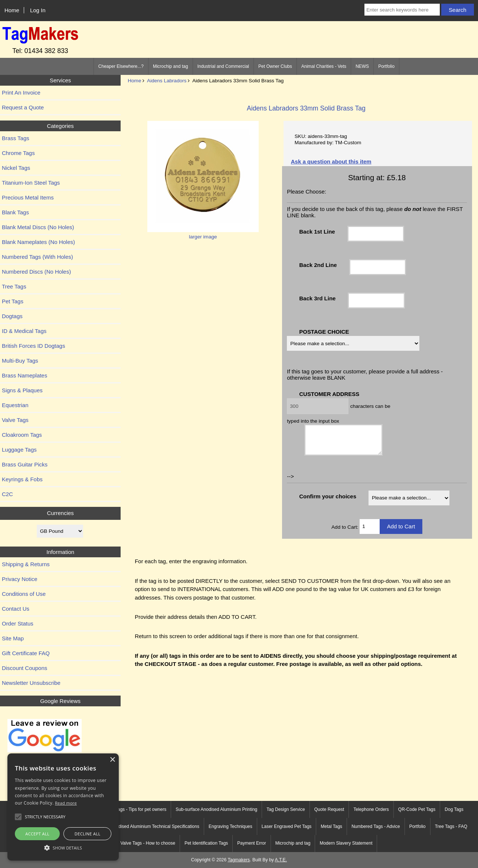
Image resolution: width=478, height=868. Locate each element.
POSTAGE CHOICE (324, 332)
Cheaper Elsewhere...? (121, 66)
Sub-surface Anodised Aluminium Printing (216, 809)
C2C (7, 494)
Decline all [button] (88, 834)
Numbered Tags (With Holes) (37, 257)
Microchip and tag (171, 66)
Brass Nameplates (24, 375)
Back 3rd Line (317, 298)
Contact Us (16, 609)
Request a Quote (23, 107)
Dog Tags (454, 809)
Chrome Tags (18, 153)
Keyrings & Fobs (22, 479)
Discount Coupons (24, 668)
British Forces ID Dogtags (33, 346)
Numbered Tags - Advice (376, 826)
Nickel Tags (16, 168)
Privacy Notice (20, 579)
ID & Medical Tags (24, 331)
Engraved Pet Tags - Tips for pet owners (127, 809)
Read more (66, 803)
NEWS (362, 66)
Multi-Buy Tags (20, 361)
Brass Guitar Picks (25, 464)
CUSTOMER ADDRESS (329, 394)
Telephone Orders (371, 809)
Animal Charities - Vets (324, 66)
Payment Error (251, 843)
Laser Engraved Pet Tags (287, 826)
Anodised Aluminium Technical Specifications (155, 826)
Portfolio (386, 66)
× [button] (112, 760)
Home (12, 10)
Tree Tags (14, 286)
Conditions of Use (24, 594)
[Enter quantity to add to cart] (369, 532)
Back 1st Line (317, 232)
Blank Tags (15, 212)
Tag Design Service (286, 809)
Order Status (18, 623)
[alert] (63, 807)
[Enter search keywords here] (402, 10)
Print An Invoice (21, 93)
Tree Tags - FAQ (451, 826)
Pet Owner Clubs (275, 66)
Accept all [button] (37, 834)
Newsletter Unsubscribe (31, 683)
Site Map (13, 638)
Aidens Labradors (167, 81)
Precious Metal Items (28, 197)
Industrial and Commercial (223, 66)
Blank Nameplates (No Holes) (38, 242)
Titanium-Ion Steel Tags (31, 183)
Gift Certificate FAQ (26, 653)
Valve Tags (15, 420)
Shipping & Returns (26, 564)
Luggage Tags (19, 450)
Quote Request (329, 809)
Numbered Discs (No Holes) (36, 272)
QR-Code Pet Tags (417, 809)
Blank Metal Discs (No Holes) (38, 227)
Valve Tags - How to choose (148, 843)
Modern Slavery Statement (346, 843)
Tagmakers (239, 860)
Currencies (60, 513)
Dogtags (12, 316)
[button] (63, 847)
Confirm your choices (328, 502)
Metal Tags (331, 826)
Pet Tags (13, 301)
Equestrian (15, 405)
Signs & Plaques (22, 390)
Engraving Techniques (230, 826)
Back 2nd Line (318, 265)
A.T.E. (281, 860)
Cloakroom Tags (22, 435)
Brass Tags (16, 138)
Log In (38, 10)
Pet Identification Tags (206, 843)
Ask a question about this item (331, 161)
